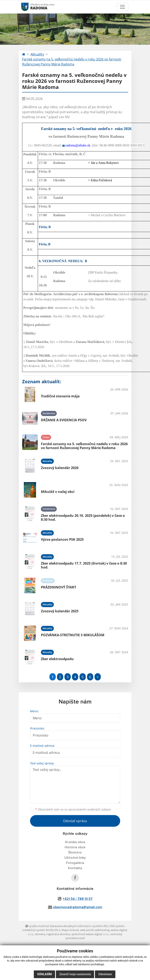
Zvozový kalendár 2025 (60, 611)
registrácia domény (58, 934)
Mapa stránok (70, 930)
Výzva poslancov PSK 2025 (62, 539)
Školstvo (75, 852)
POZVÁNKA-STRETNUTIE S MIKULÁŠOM (73, 635)
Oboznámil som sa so (73, 809)
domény (40, 934)
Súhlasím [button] (44, 974)
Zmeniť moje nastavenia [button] (75, 974)
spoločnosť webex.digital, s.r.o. (90, 934)
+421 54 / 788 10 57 (78, 899)
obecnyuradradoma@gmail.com (78, 907)
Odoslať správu (75, 821)
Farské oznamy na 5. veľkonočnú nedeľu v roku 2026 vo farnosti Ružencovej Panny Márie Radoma (72, 62)
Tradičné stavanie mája (60, 396)
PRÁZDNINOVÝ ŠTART (59, 587)
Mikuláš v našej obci (58, 492)
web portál (87, 930)
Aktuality (37, 54)
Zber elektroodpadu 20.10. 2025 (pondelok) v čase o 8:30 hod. (83, 518)
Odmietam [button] (105, 974)
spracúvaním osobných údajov (89, 809)
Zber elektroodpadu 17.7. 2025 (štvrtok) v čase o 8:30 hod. (84, 565)
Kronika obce (75, 842)
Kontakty (75, 868)
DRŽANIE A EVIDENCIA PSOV (64, 420)
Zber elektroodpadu (57, 659)
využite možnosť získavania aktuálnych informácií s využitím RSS (67, 926)
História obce (75, 847)
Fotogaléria (75, 863)
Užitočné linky (75, 858)
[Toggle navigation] (122, 7)
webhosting (102, 930)
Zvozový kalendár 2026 (60, 468)
